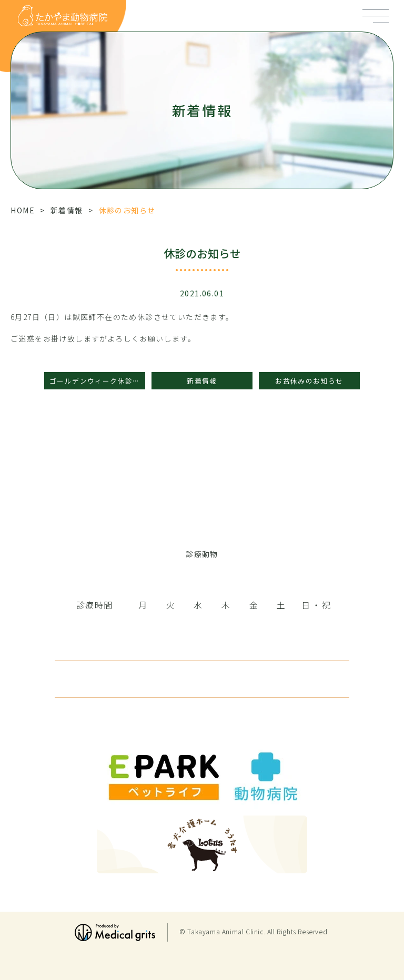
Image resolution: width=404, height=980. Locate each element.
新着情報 (67, 210)
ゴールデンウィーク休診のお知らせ (97, 381)
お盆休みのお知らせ (309, 381)
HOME (23, 210)
